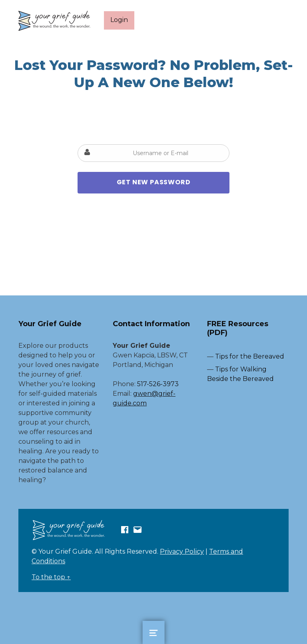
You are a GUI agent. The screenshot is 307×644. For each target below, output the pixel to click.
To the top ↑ (51, 577)
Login (120, 20)
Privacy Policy (182, 551)
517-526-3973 (158, 384)
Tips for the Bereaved (250, 356)
